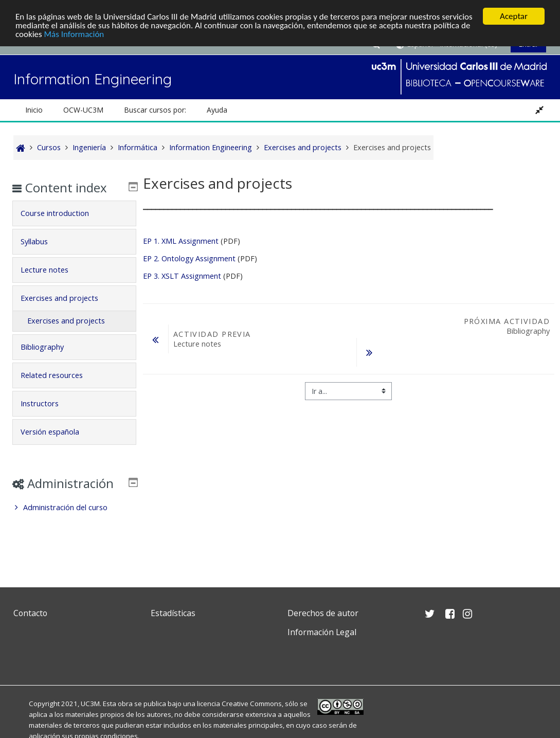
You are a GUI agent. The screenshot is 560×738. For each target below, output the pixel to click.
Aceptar (514, 16)
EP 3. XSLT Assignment (183, 276)
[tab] (75, 213)
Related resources (59, 375)
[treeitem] (75, 523)
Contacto (30, 613)
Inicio (34, 110)
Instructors (47, 403)
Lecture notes (52, 270)
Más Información (74, 34)
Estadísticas (173, 613)
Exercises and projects (67, 298)
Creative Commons (252, 704)
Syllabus (42, 241)
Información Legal (322, 632)
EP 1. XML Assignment (181, 241)
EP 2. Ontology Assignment (189, 258)
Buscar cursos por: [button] (155, 110)
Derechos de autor (323, 613)
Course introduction (62, 213)
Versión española (58, 432)
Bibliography (50, 347)
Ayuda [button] (217, 110)
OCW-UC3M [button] (83, 110)
